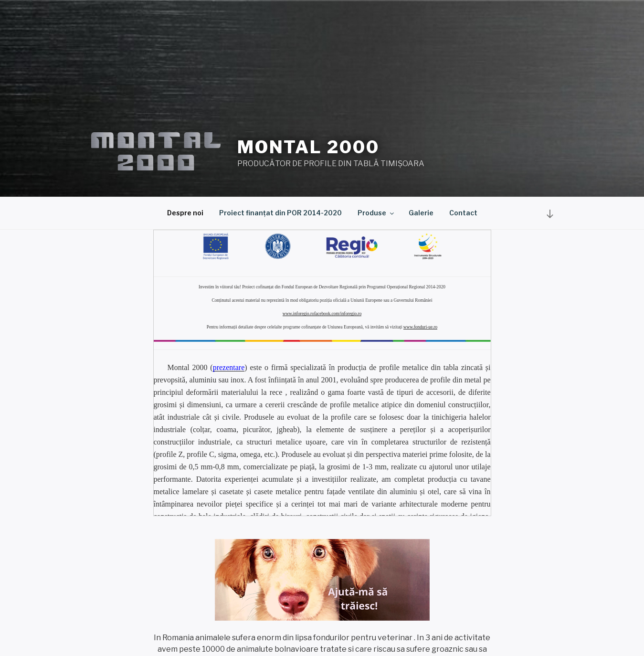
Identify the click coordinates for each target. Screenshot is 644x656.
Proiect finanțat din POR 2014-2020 (280, 213)
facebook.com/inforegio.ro (338, 314)
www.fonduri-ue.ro (420, 327)
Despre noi (185, 213)
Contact (463, 213)
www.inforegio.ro (298, 314)
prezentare (229, 367)
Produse (376, 213)
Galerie (421, 213)
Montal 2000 (308, 147)
